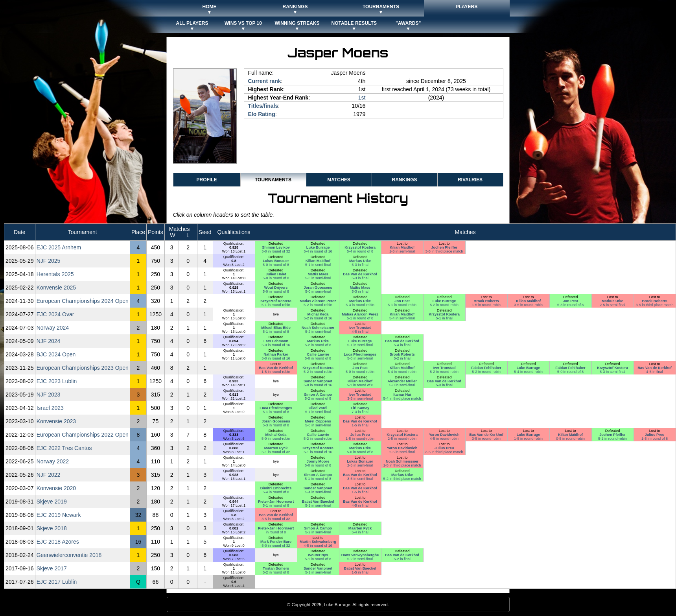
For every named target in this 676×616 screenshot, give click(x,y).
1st (362, 98)
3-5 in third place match (444, 251)
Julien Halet (276, 274)
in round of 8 (276, 532)
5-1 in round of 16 (318, 452)
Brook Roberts (486, 301)
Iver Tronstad (360, 328)
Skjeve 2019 (52, 502)
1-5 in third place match (402, 465)
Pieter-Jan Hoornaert (276, 502)
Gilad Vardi (318, 408)
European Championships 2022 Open (83, 435)
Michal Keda (318, 314)
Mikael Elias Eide (276, 328)
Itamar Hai (402, 395)
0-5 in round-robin (570, 439)
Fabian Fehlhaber (486, 368)
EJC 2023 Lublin (57, 381)
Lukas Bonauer (276, 261)
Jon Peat (402, 301)
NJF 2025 (49, 261)
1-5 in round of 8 (655, 439)
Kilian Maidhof (402, 247)
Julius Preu (360, 435)
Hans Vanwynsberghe (360, 555)
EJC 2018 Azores (58, 542)
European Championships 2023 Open (83, 368)
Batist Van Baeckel (318, 502)
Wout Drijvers (276, 288)
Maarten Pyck (276, 448)
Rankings (404, 180)
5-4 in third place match (402, 398)
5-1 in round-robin (276, 305)
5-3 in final (360, 265)
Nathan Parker (276, 354)
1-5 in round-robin (486, 305)
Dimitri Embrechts (276, 488)
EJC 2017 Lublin (57, 582)
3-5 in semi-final (360, 398)
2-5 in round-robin (402, 439)
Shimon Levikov (276, 247)
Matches (339, 180)
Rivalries (470, 180)
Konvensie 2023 (56, 421)
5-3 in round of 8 (570, 305)
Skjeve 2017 (52, 568)
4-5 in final (360, 332)
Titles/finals (263, 106)
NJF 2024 (49, 341)
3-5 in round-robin (528, 305)
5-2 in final (402, 358)
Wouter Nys (318, 555)
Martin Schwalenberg (318, 542)
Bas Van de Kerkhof (360, 274)
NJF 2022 (49, 475)
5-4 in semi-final (402, 318)
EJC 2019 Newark (59, 515)
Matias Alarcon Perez (318, 301)
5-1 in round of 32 (276, 452)
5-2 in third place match (402, 479)
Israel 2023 (50, 408)
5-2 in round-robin (318, 305)
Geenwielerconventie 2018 (69, 555)
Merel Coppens (318, 421)
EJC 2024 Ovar (55, 314)
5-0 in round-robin (360, 372)
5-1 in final (444, 318)
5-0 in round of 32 (276, 251)
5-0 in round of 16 (276, 345)
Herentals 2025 (55, 274)
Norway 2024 (53, 328)
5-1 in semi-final (318, 265)
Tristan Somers (276, 568)
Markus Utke (360, 261)
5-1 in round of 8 (360, 318)
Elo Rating (262, 114)
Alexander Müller (402, 381)
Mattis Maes (318, 274)
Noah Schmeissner (318, 328)
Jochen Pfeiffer (444, 247)
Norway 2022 (53, 461)
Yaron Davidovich (444, 435)
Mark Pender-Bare (276, 542)
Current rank (265, 81)
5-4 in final (402, 345)
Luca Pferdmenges (360, 354)
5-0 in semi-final (318, 291)
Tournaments (273, 180)
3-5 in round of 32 (276, 519)
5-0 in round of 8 (276, 265)
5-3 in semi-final (318, 278)
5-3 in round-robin (360, 305)
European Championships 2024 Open (83, 301)
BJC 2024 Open (56, 354)
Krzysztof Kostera (360, 247)
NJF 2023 (49, 395)
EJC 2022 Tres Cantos (64, 448)
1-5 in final (360, 425)
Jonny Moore (318, 461)
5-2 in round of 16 (318, 318)
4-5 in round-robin (444, 439)
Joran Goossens (318, 288)
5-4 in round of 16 (318, 251)
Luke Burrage (318, 247)
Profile (206, 180)
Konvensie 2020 (56, 488)
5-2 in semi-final (318, 332)
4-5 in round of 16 (318, 546)
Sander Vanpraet (318, 381)
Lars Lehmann (276, 341)
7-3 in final (360, 412)
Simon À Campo (318, 395)
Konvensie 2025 (56, 288)
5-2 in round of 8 (318, 345)
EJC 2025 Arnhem (59, 247)
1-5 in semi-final (402, 251)
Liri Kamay (360, 408)
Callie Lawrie (318, 354)
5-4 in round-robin (402, 372)
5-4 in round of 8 (360, 251)
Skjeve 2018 (52, 528)
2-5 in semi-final (612, 305)
